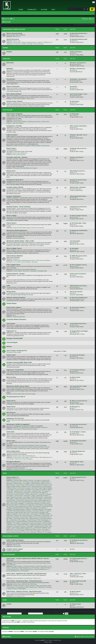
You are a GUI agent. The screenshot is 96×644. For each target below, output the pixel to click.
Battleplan (10, 69)
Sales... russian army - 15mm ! (78, 574)
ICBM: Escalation (12, 135)
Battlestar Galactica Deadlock (16, 297)
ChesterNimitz (75, 287)
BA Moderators (25, 427)
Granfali (73, 53)
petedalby (74, 560)
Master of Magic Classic (14, 248)
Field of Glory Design (41, 563)
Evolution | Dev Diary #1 (77, 157)
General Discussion (13, 39)
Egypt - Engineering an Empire (40, 496)
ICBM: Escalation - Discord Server (40, 146)
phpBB (42, 640)
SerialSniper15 (75, 208)
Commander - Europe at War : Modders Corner (24, 517)
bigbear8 (74, 41)
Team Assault (15, 528)
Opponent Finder (45, 568)
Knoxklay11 (74, 332)
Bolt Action (10, 63)
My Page (44, 9)
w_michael (74, 115)
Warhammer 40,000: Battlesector (17, 230)
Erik (72, 605)
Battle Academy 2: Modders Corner (21, 486)
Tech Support (17, 429)
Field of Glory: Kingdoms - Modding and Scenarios (27, 122)
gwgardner (74, 371)
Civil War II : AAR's (45, 489)
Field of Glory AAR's (41, 566)
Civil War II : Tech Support (32, 489)
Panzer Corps (11, 441)
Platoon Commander (13, 87)
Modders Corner (11, 525)
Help (53, 9)
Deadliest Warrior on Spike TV (34, 42)
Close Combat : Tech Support (21, 457)
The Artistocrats (17, 269)
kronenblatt (74, 309)
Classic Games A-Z (13, 477)
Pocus (14, 315)
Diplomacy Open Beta (19, 317)
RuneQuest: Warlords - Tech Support (23, 469)
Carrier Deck (10, 432)
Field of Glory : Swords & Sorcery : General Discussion (24, 591)
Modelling (14, 568)
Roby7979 (74, 356)
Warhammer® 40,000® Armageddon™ (19, 424)
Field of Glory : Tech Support (35, 499)
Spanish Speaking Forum (27, 569)
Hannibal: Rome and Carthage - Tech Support (24, 508)
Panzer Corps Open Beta (20, 447)
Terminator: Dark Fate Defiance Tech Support (25, 168)
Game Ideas (17, 42)
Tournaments (35, 568)
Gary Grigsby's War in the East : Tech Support (27, 506)
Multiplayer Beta (42, 271)
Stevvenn (74, 593)
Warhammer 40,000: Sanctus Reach (18, 386)
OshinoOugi (75, 402)
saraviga (74, 70)
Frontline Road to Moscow (32, 503)
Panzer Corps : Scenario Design (39, 448)
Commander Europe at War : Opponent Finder (26, 518)
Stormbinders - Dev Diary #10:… (79, 79)
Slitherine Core (17, 36)
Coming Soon (6, 59)
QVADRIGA (46, 521)
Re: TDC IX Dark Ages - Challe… (78, 223)
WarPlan (9, 347)
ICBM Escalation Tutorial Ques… (79, 286)
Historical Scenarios (29, 566)
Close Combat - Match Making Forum (40, 457)
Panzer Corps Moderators (28, 445)
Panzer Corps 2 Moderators (20, 153)
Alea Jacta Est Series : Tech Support (20, 482)
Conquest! (41, 494)
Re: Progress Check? (75, 604)
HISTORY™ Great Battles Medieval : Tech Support (38, 509)
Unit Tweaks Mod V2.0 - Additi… (79, 386)
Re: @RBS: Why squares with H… (79, 256)
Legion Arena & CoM (19, 512)
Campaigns (48, 587)
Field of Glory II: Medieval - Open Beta (27, 262)
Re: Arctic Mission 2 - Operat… (78, 432)
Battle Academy (35, 482)
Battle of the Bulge (27, 44)
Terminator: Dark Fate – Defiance (17, 157)
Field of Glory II (11, 223)
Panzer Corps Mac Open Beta (36, 447)
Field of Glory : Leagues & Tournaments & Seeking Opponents (32, 500)
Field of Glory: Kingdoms (15, 114)
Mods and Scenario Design (29, 429)
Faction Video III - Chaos (77, 462)
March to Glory (11, 377)
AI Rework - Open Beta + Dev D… (79, 135)
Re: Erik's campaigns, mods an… (79, 265)
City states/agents (75, 241)
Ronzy (73, 293)
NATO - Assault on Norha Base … (79, 126)
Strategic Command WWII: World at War (19, 362)
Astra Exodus (11, 324)
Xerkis (73, 479)
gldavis (73, 542)
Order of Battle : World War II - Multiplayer (25, 271)
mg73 (73, 150)
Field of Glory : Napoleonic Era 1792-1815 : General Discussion (27, 574)
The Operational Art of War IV (16, 397)
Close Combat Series (13, 451)
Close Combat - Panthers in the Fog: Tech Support (29, 458)
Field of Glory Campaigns (17, 503)
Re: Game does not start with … (79, 424)
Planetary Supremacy (19, 238)
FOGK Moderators (17, 120)
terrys (25, 563)
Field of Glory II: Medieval (15, 256)
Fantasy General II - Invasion (16, 274)
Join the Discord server (19, 154)
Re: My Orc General (75, 591)
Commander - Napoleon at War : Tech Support (36, 491)
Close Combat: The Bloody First (17, 351)
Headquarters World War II (15, 180)
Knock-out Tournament (37, 228)
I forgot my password (49, 613)
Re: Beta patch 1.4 (75, 407)
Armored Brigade (12, 342)
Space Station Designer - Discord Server (23, 99)
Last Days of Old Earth (38, 511)
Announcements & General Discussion (14, 29)
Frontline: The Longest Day (26, 505)
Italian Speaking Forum (41, 569)
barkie (73, 232)
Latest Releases (8, 110)
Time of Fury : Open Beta (29, 532)
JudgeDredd (75, 433)
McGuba (74, 442)
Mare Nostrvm (11, 413)
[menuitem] (12, 19)
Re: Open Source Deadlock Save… (79, 297)
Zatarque (74, 198)
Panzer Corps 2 (11, 148)
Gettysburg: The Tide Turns (15, 418)
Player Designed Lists (24, 568)
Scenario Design (31, 520)
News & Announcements (14, 33)
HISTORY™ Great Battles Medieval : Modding (19, 511)
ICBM (8, 286)
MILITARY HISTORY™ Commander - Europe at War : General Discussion (29, 515)
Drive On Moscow (38, 44)
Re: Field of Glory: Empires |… (78, 307)
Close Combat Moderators (28, 456)
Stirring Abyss (11, 292)
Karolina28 (74, 217)
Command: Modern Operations (16, 319)
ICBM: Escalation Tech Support (21, 146)
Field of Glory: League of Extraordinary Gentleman (29, 501)
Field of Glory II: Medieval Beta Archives (24, 260)
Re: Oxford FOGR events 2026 (78, 581)
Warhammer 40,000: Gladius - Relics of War (20, 241)
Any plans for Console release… (79, 180)
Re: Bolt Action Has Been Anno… (79, 33)
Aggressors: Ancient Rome (15, 370)
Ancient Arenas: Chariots (15, 101)
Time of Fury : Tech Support (33, 531)
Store (21, 9)
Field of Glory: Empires (14, 307)
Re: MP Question (74, 114)
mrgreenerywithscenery (78, 299)
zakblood (74, 88)
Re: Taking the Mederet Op (77, 451)
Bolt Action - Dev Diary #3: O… (78, 63)
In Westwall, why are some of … (79, 148)
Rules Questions (18, 566)
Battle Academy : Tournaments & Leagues (36, 485)
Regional (5, 48)
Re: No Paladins (74, 248)
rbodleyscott (16, 259)
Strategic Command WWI (14, 338)
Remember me (60, 613)
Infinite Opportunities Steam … (79, 196)
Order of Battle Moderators (29, 269)
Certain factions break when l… (79, 324)
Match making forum (31, 494)
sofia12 (73, 463)
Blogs (23, 42)
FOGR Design (33, 584)
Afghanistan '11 (11, 331)
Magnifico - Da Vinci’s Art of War (20, 514)
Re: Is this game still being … (78, 370)
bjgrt (73, 408)
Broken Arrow (11, 171)
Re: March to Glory (75, 377)
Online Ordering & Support (11, 536)
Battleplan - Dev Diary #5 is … (78, 69)
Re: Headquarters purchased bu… (79, 540)
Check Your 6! (11, 401)
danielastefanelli (76, 64)
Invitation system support (15, 549)
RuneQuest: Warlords (13, 462)
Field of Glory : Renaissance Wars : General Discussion (24, 581)
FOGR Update (22, 589)
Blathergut (30, 578)
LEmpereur (74, 575)
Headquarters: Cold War (14, 126)
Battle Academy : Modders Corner (40, 483)
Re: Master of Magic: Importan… (79, 216)
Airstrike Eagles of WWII (20, 480)
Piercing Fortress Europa (35, 521)
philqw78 (20, 563)
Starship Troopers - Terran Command (18, 207)
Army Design (20, 587)
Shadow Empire (12, 303)
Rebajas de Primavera (76, 52)
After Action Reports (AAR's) (43, 586)
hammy (15, 563)
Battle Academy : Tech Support (21, 483)
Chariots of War (19, 489)
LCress (73, 379)
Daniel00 (51, 631)
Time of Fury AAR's (19, 531)
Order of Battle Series (13, 265)
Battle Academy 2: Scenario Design (41, 486)
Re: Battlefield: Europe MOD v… (79, 441)
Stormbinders (11, 79)
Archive (9, 604)
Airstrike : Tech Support (34, 480)
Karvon (73, 225)
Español (9, 52)
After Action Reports (42, 520)
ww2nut (73, 453)
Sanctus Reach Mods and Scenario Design (24, 394)
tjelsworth (74, 583)
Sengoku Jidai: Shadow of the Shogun (31, 523)
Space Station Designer (14, 94)
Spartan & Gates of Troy (41, 526)
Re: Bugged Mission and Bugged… (79, 331)
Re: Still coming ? (75, 101)
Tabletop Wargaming (9, 555)
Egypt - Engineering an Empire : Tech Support (28, 496)
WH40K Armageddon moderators (39, 427)
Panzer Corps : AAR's (24, 448)
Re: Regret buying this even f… (78, 477)
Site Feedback (17, 546)
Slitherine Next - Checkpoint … (78, 187)
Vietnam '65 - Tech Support (44, 532)
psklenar (74, 127)
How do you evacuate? (76, 292)
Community (32, 9)
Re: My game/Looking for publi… (79, 39)
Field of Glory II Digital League (21, 228)
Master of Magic (12, 216)
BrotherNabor (75, 388)
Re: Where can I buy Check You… (79, 401)
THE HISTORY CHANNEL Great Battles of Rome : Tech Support (32, 529)
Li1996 (73, 275)
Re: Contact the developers (77, 355)
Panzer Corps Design (41, 445)
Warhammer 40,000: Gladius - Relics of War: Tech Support (28, 246)
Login (3, 611)
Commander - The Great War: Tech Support (34, 492)
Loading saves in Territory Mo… (79, 207)
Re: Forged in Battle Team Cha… (79, 559)
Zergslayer (74, 242)
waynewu (74, 250)
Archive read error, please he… (78, 274)
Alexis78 (74, 103)
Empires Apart (11, 355)
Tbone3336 (74, 181)
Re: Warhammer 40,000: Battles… (79, 230)
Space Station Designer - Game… (79, 94)
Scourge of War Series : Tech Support (23, 526)
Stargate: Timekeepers (14, 196)
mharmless (74, 325)
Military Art (47, 42)
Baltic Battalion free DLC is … (78, 171)
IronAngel (74, 426)
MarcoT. (73, 136)
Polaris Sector (11, 407)
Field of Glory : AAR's (39, 502)
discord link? (73, 87)
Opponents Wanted (21, 521)
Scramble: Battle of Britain (15, 187)
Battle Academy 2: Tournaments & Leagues (18, 488)
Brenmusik (74, 35)
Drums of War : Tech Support (22, 496)
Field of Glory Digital (20, 499)
